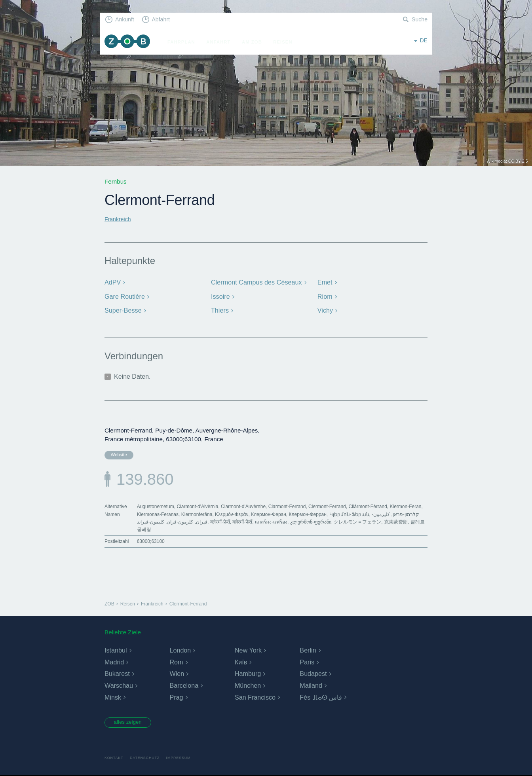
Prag (176, 697)
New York (248, 651)
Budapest (313, 674)
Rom (176, 662)
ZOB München (129, 42)
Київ (241, 662)
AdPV (112, 282)
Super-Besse (122, 309)
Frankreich (119, 219)
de (423, 41)
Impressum (183, 759)
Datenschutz (147, 759)
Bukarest (117, 674)
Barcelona (184, 686)
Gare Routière (124, 295)
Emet (325, 282)
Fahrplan (185, 42)
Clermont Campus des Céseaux (254, 282)
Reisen (286, 42)
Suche (419, 20)
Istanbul (116, 651)
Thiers (219, 309)
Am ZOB (256, 42)
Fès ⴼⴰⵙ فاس (321, 697)
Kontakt (115, 759)
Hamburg (248, 674)
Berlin (308, 651)
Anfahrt (222, 42)
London (180, 651)
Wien (177, 674)
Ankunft (126, 20)
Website (118, 453)
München (248, 686)
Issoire (220, 295)
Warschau (119, 686)
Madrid (114, 662)
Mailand (311, 686)
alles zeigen (131, 723)
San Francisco (255, 697)
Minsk (113, 697)
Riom (325, 295)
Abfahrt (164, 20)
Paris (307, 662)
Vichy (325, 309)
